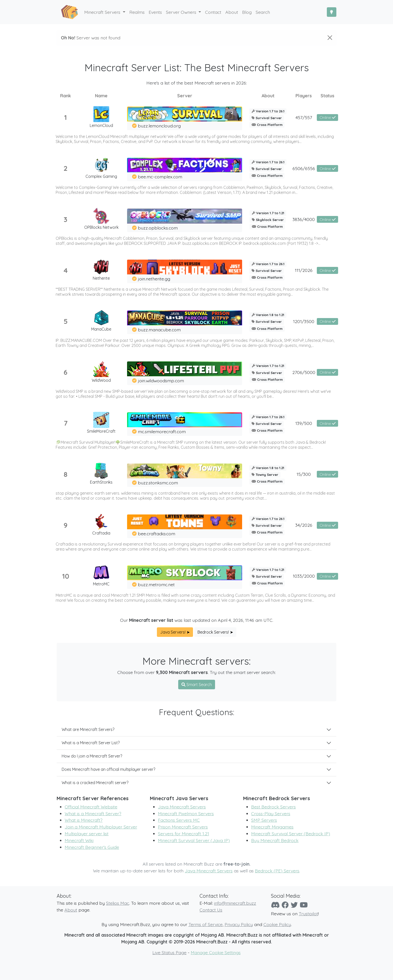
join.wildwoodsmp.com (161, 381)
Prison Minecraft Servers (183, 827)
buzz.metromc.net (156, 584)
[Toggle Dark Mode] (332, 12)
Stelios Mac (118, 903)
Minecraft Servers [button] (103, 12)
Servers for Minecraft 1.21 (183, 834)
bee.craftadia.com (157, 534)
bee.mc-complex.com (160, 177)
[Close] (330, 38)
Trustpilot (308, 914)
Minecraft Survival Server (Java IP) (194, 840)
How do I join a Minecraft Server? (92, 756)
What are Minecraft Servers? (88, 729)
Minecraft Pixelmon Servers (186, 813)
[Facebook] (285, 905)
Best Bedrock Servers (273, 807)
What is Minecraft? (84, 820)
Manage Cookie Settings (216, 952)
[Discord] (275, 905)
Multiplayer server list (87, 834)
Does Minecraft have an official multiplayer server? (108, 769)
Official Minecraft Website (91, 807)
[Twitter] (294, 905)
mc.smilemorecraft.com (162, 431)
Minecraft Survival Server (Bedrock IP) (291, 834)
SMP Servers (264, 820)
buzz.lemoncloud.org (159, 126)
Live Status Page (169, 952)
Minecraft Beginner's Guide (92, 847)
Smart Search (197, 685)
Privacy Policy (239, 924)
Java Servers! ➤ (175, 632)
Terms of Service (206, 924)
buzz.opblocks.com (158, 228)
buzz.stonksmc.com (158, 483)
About (71, 910)
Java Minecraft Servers (182, 807)
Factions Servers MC (179, 820)
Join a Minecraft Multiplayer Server (101, 827)
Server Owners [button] (182, 12)
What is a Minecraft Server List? (91, 743)
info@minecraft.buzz (235, 903)
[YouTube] (304, 905)
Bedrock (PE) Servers (277, 871)
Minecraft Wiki (79, 840)
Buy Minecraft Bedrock (275, 840)
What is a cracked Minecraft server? (95, 783)
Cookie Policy (277, 924)
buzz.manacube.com (159, 330)
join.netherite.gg (154, 279)
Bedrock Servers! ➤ (215, 632)
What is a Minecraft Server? (93, 813)
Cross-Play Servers (271, 813)
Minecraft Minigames (272, 827)
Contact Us (211, 910)
